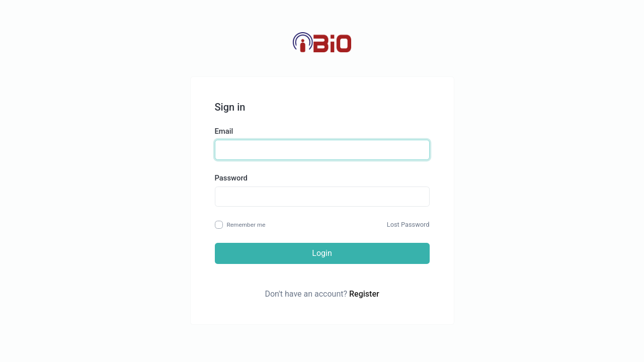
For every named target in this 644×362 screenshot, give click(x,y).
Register (364, 294)
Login (322, 253)
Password (231, 178)
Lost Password (408, 224)
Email (224, 131)
